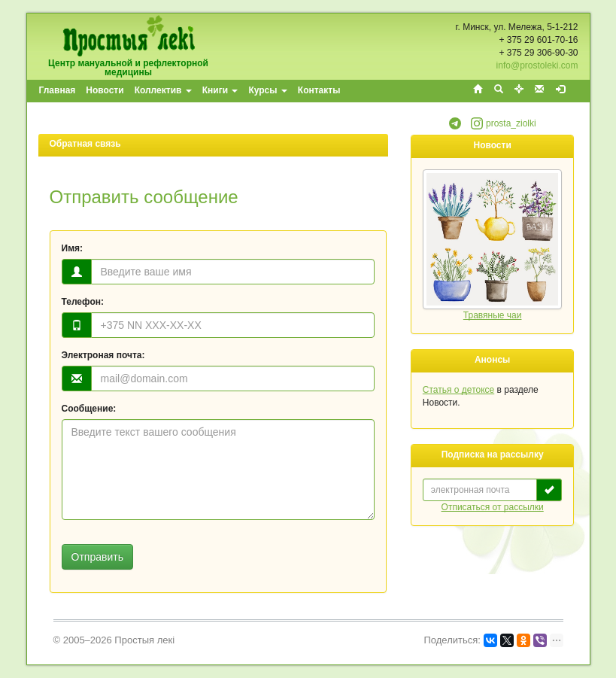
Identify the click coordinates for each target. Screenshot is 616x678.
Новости (105, 90)
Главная (58, 90)
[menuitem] (58, 91)
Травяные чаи (493, 315)
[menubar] (191, 91)
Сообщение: (89, 409)
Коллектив (163, 90)
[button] (455, 126)
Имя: (73, 248)
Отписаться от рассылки (493, 507)
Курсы (267, 90)
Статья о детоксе (458, 390)
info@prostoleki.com (537, 65)
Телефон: (83, 302)
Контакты (319, 90)
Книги (220, 90)
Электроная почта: (103, 355)
